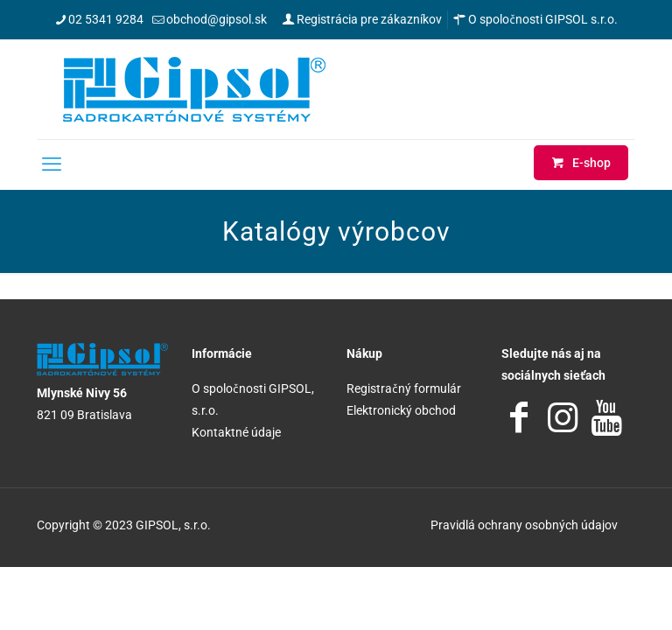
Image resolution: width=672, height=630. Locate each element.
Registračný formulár (404, 388)
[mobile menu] (52, 164)
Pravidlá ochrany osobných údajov (524, 525)
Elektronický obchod (401, 410)
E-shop (581, 163)
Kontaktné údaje (236, 432)
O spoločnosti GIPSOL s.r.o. (535, 19)
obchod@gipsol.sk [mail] (217, 19)
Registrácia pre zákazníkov (362, 19)
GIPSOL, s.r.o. (173, 525)
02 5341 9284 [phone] (106, 19)
